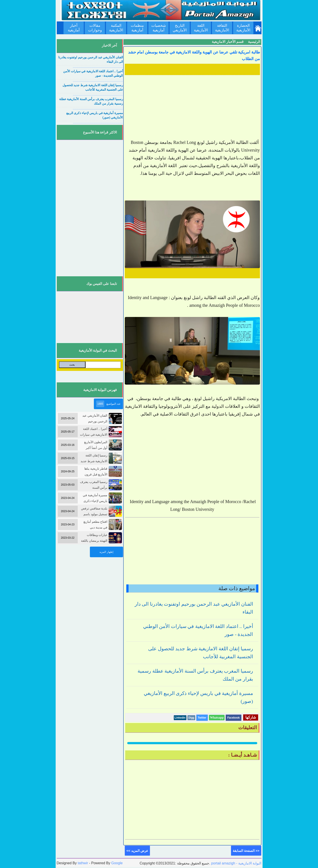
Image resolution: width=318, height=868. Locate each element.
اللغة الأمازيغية (201, 28)
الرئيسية (254, 42)
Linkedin (180, 718)
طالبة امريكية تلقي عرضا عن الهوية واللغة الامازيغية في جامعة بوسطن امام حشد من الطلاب (194, 55)
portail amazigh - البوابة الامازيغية (236, 863)
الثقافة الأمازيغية (222, 28)
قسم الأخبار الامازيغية (228, 42)
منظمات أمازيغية (137, 28)
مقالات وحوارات (95, 28)
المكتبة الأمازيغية (116, 28)
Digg (191, 718)
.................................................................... (98, 67)
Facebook (233, 718)
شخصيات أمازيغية (159, 28)
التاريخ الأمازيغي (180, 28)
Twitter (202, 718)
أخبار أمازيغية (74, 28)
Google (117, 863)
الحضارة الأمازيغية (243, 28)
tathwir (83, 863)
